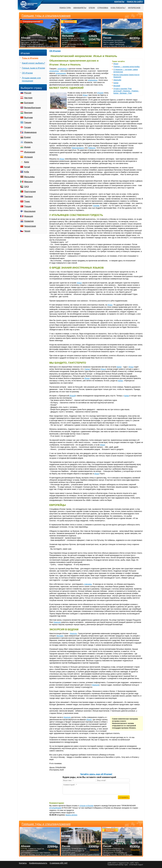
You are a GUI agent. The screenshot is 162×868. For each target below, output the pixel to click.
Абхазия (26, 846)
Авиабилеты (80, 8)
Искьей (73, 396)
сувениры (88, 584)
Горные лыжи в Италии (33, 68)
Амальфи (117, 80)
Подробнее (53, 850)
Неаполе (95, 685)
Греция (28, 122)
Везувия (60, 636)
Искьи (131, 367)
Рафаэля (92, 148)
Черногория (30, 226)
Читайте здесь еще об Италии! (96, 774)
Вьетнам (28, 118)
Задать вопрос (71, 815)
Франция (29, 216)
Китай (27, 167)
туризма (96, 206)
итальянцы (62, 69)
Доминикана (30, 132)
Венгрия (28, 113)
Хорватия (29, 221)
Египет (28, 137)
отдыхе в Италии (86, 806)
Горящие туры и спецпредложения (46, 824)
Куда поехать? (118, 8)
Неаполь (73, 633)
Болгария (29, 103)
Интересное (134, 8)
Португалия (30, 192)
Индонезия (30, 152)
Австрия (28, 98)
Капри (116, 83)
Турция (28, 206)
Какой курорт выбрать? (33, 63)
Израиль (28, 142)
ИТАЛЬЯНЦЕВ (55, 808)
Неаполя (57, 622)
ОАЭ (26, 187)
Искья (116, 64)
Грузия (28, 127)
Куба (27, 172)
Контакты (119, 2)
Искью (87, 378)
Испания (28, 157)
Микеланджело (78, 148)
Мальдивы (29, 177)
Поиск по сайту (135, 2)
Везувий (117, 86)
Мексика (28, 182)
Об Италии (55, 51)
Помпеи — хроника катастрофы (126, 67)
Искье (62, 159)
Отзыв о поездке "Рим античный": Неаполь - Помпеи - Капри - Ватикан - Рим (126, 91)
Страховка (103, 8)
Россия (28, 93)
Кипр (27, 162)
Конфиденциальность (38, 863)
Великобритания (32, 108)
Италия (100, 93)
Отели (92, 8)
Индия (27, 147)
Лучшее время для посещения (31, 79)
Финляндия (30, 211)
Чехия (27, 231)
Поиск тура (65, 8)
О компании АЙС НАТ (59, 863)
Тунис (27, 201)
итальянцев (61, 73)
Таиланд (28, 196)
